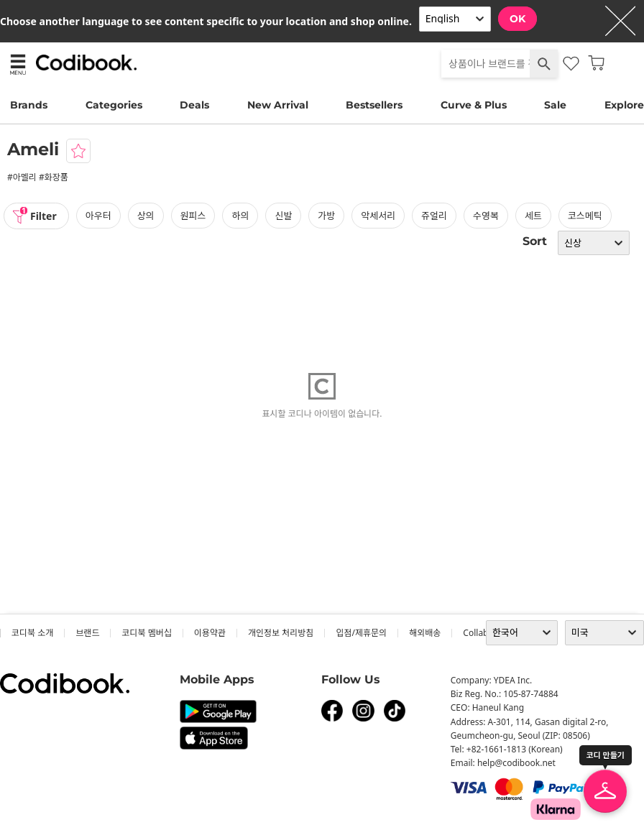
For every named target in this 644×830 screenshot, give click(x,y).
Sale (555, 105)
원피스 (193, 216)
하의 (240, 216)
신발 (283, 216)
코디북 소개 (32, 633)
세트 (533, 216)
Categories (114, 105)
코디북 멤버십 (146, 633)
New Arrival (278, 105)
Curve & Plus (474, 105)
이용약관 (210, 633)
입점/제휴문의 (361, 633)
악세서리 (378, 216)
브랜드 (87, 633)
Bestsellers (374, 105)
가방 (326, 216)
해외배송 (425, 633)
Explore (624, 105)
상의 (146, 216)
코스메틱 (585, 216)
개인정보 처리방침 (281, 633)
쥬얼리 (434, 216)
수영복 (486, 216)
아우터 (98, 216)
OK (517, 19)
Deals (194, 105)
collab (475, 633)
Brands (29, 105)
